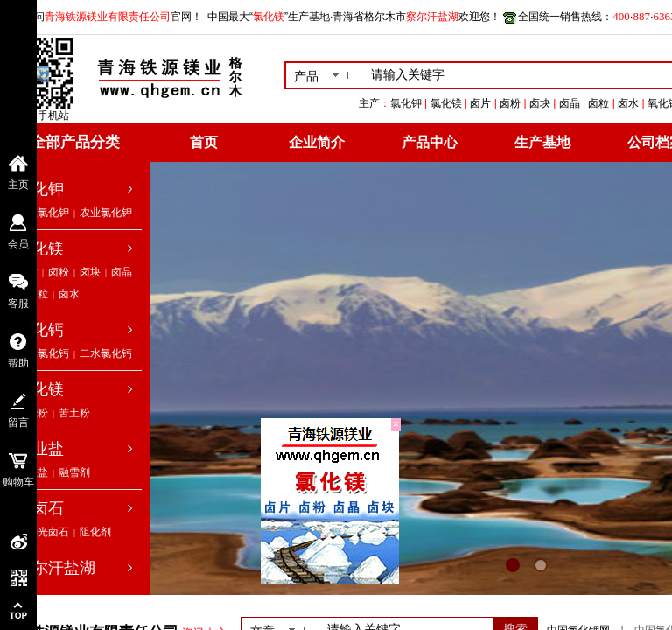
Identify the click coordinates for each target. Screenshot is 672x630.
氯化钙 (40, 330)
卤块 (90, 272)
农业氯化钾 (106, 213)
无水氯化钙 (43, 353)
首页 (204, 142)
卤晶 (122, 272)
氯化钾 (40, 189)
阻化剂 (95, 532)
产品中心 (430, 142)
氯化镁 (40, 248)
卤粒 (38, 294)
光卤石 (40, 508)
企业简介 (317, 142)
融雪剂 (74, 472)
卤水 (69, 294)
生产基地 (542, 142)
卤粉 (59, 272)
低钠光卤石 (43, 532)
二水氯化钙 (106, 353)
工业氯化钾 (43, 213)
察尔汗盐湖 (56, 568)
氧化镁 (40, 389)
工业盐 (40, 449)
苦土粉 (74, 413)
